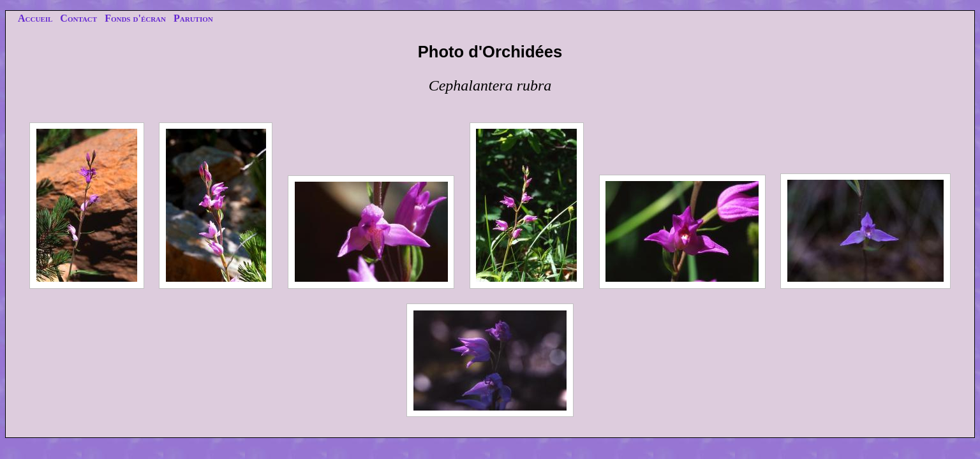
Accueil (35, 18)
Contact (78, 18)
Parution (193, 18)
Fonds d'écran (135, 18)
